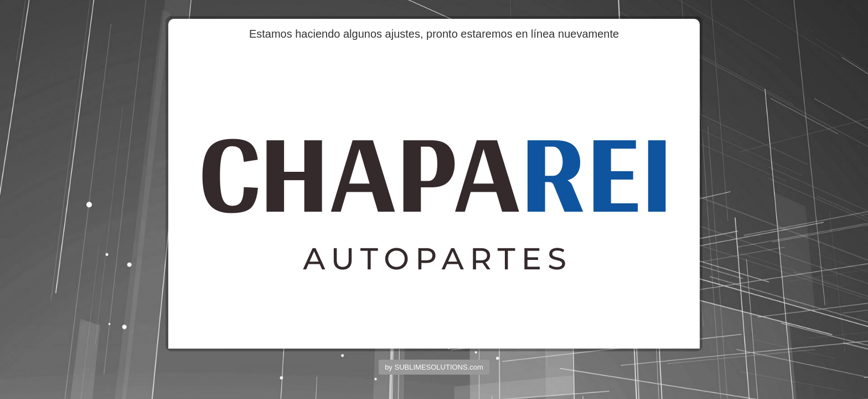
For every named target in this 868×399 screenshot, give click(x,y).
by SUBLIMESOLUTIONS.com (434, 367)
